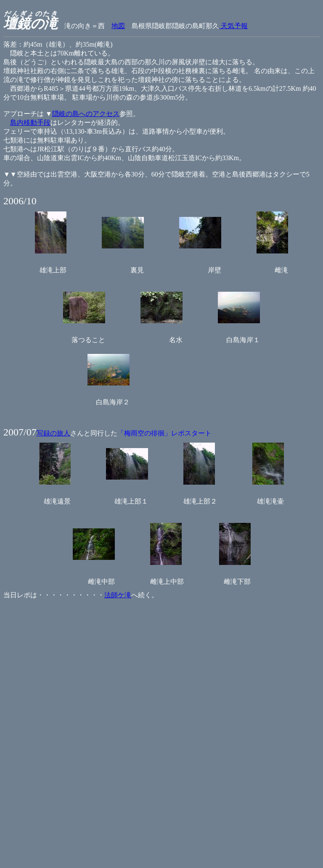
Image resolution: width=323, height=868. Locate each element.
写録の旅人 (53, 433)
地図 (118, 26)
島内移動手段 (30, 123)
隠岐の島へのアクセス (86, 114)
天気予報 (233, 26)
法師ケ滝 (118, 595)
